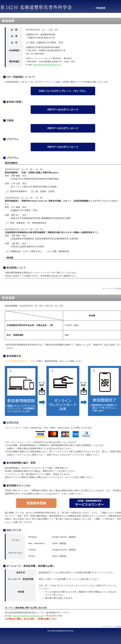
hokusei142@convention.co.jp (47, 65)
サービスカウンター (90, 503)
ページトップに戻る (113, 288)
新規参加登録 (36, 503)
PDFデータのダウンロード (63, 110)
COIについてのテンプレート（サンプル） (63, 91)
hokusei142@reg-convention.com (29, 616)
